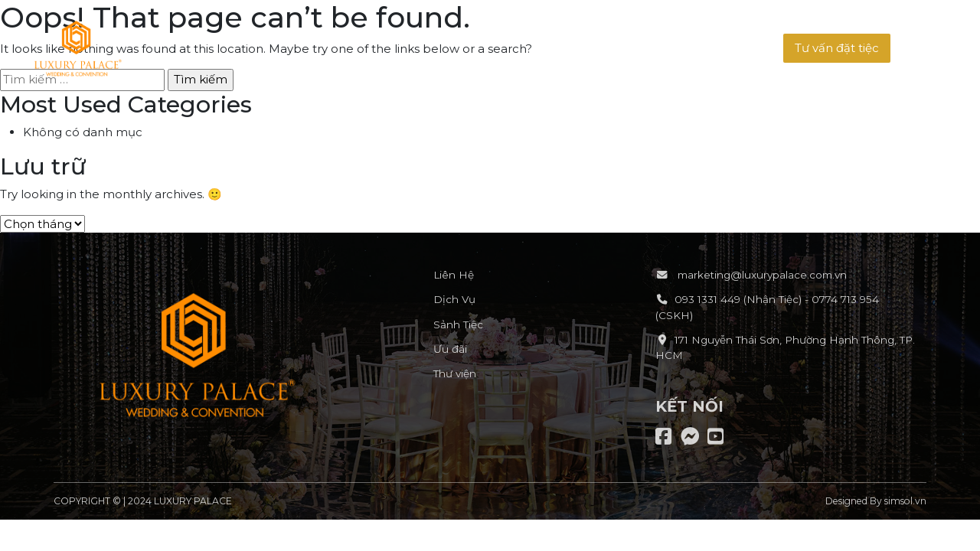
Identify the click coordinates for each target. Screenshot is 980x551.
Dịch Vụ (454, 299)
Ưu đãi (450, 349)
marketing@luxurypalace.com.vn (761, 275)
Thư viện (455, 373)
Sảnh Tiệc (458, 324)
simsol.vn (905, 501)
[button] (837, 49)
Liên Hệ (454, 275)
